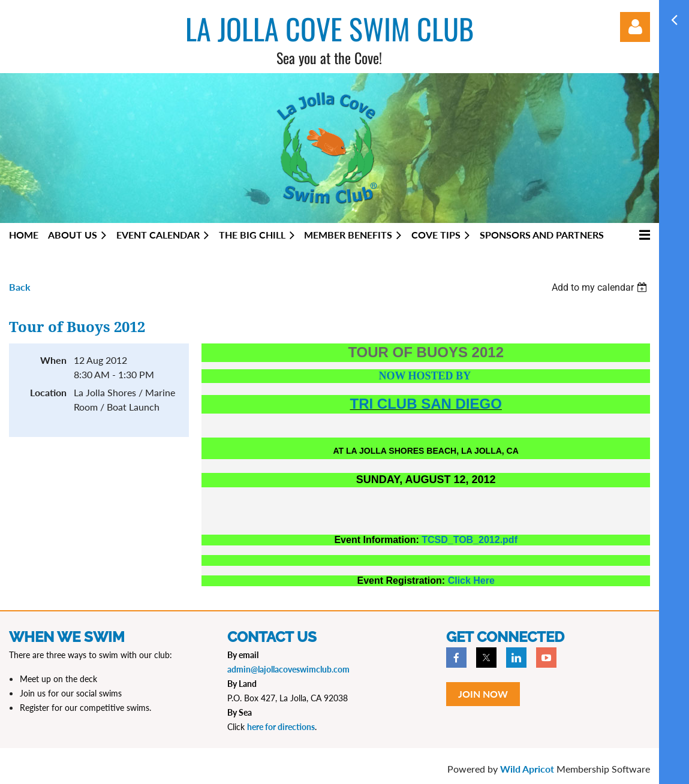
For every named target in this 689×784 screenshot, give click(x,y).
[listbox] (601, 287)
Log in (635, 27)
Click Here (471, 581)
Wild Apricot (527, 769)
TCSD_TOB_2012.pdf (470, 540)
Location (48, 392)
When (53, 360)
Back (20, 287)
